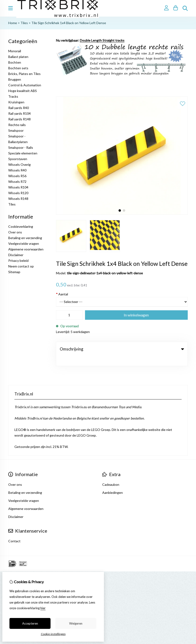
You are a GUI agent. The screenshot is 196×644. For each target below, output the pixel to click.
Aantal (62, 294)
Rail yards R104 (19, 113)
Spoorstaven (18, 159)
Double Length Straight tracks (102, 40)
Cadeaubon (111, 475)
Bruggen (15, 79)
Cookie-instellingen (53, 634)
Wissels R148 (18, 199)
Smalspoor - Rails (21, 147)
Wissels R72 (17, 182)
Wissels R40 (17, 170)
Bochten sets (18, 68)
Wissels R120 (18, 193)
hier (43, 608)
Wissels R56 (17, 176)
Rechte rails (17, 125)
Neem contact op (21, 266)
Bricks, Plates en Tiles (24, 74)
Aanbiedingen (113, 483)
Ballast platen (18, 57)
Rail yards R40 (19, 108)
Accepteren (30, 623)
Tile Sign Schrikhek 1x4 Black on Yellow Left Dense (69, 23)
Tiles (24, 23)
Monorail (15, 51)
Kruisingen (16, 102)
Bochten (15, 62)
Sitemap (14, 272)
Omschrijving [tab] (122, 349)
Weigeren (76, 623)
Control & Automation (25, 85)
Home (13, 23)
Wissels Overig (19, 164)
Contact (14, 531)
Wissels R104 (18, 187)
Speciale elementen (23, 153)
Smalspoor (16, 130)
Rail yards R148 (19, 119)
